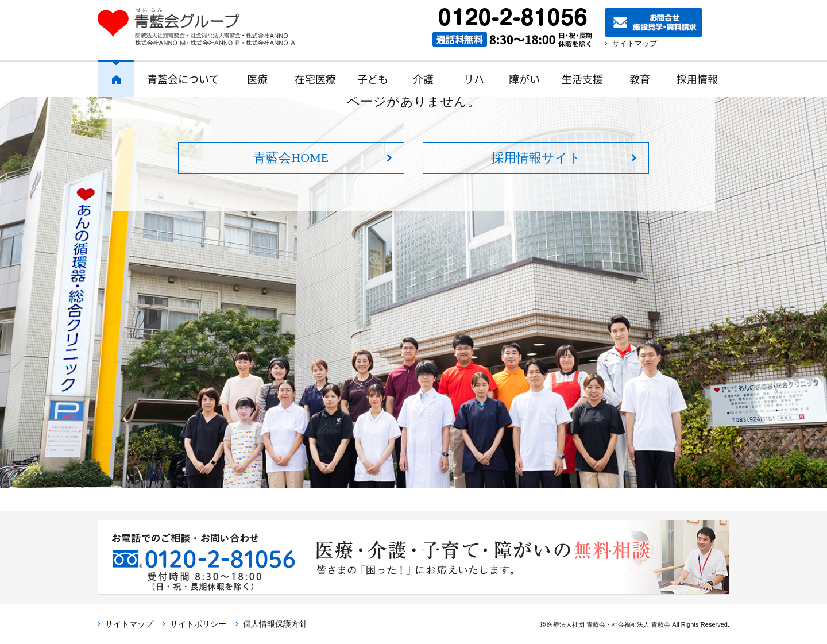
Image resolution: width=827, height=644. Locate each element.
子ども (373, 79)
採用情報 (697, 79)
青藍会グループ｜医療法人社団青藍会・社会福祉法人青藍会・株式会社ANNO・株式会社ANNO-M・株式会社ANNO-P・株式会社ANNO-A (202, 27)
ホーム (116, 78)
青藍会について (183, 79)
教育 (640, 79)
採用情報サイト (536, 158)
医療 (257, 79)
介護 (423, 79)
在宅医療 (315, 79)
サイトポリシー (198, 624)
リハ (474, 79)
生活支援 (582, 79)
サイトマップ (635, 43)
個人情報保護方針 (275, 624)
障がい (524, 79)
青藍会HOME (291, 158)
